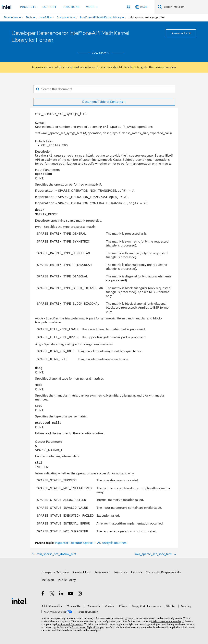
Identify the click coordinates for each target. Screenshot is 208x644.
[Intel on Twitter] (52, 594)
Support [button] (49, 7)
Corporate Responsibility (163, 572)
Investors (121, 572)
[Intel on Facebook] (43, 594)
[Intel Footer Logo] (19, 601)
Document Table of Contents (103, 102)
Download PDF (181, 33)
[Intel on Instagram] (80, 594)
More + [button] (91, 7)
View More (101, 53)
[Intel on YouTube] (71, 594)
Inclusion (48, 580)
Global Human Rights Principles (88, 627)
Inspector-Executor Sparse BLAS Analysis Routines (91, 543)
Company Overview (55, 572)
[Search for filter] (104, 89)
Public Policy (67, 580)
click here (130, 67)
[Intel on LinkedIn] (61, 594)
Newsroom (103, 572)
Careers (136, 572)
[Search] (160, 7)
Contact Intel (82, 572)
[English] (142, 7)
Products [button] (28, 7)
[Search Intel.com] (185, 7)
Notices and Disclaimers (70, 624)
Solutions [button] (71, 7)
